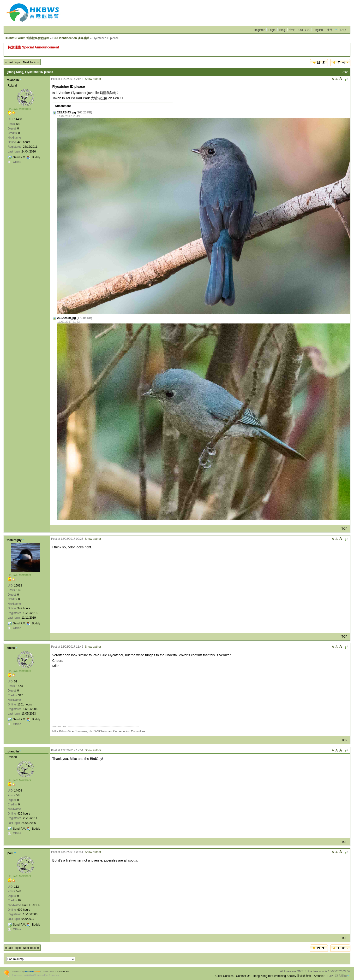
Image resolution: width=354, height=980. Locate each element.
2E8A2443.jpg (66, 112)
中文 (292, 30)
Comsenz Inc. (62, 971)
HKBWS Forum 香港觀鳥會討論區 (27, 38)
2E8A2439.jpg (66, 318)
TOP (344, 529)
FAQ (343, 30)
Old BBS (304, 30)
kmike (11, 648)
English (318, 30)
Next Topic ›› (31, 62)
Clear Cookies (224, 976)
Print (345, 72)
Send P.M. (19, 157)
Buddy (36, 157)
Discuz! (29, 971)
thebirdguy (14, 540)
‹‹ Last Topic (13, 62)
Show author (93, 79)
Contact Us (243, 976)
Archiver (319, 976)
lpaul (10, 853)
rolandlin (13, 80)
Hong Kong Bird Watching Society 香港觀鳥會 (282, 976)
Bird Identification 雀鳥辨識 (71, 38)
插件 (330, 30)
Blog (282, 30)
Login (272, 30)
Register (259, 30)
